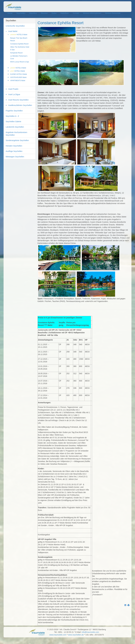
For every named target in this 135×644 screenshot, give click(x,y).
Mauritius (33, 13)
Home (10, 13)
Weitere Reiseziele (113, 13)
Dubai (54, 13)
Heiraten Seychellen (14, 146)
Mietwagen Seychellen (15, 157)
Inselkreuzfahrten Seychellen (20, 105)
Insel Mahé (13, 31)
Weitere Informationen (92, 13)
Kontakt (76, 13)
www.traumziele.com (58, 635)
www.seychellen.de (76, 635)
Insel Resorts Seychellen (18, 100)
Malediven (65, 13)
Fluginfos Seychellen (14, 111)
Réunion (44, 13)
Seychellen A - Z (12, 116)
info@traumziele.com (90, 632)
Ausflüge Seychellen (14, 151)
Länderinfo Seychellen (15, 127)
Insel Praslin (13, 89)
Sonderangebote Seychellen (17, 140)
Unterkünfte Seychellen (15, 26)
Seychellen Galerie (13, 122)
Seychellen (21, 13)
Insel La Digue (14, 94)
